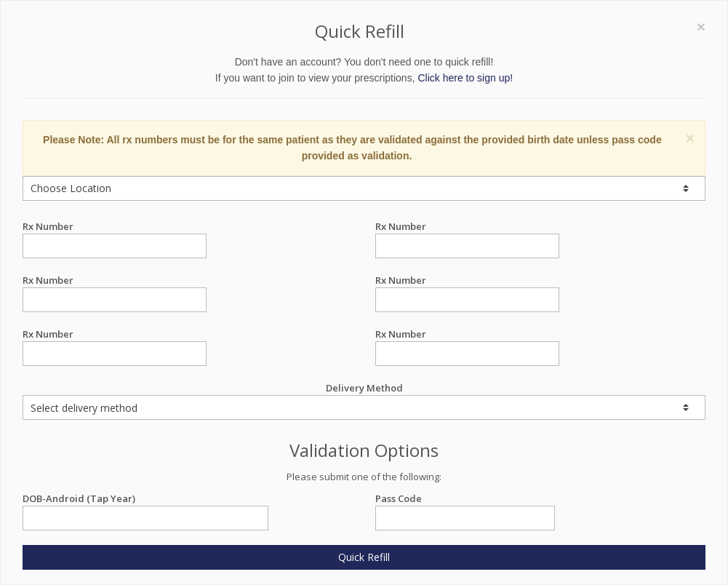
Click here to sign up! (465, 78)
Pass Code (465, 499)
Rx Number (115, 227)
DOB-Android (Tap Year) (145, 499)
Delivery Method (364, 401)
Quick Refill (364, 557)
